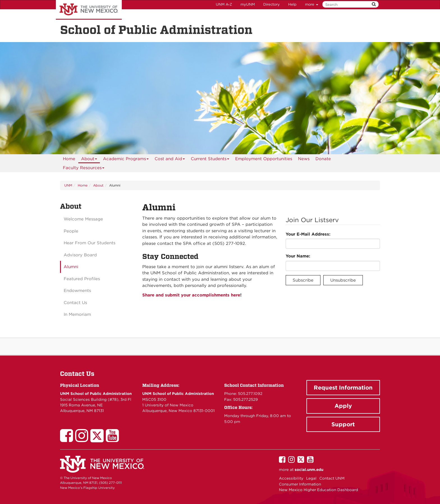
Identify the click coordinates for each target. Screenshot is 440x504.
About (89, 160)
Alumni (71, 267)
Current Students (210, 160)
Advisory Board (80, 255)
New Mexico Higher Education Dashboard (318, 490)
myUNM (248, 4)
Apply (343, 406)
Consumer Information (300, 484)
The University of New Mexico (89, 10)
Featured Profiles (82, 279)
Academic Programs (126, 160)
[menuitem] (69, 159)
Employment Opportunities (264, 159)
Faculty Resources (84, 169)
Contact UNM (332, 478)
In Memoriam (77, 314)
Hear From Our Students (90, 243)
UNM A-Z (224, 4)
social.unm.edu (309, 470)
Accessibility (291, 478)
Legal (311, 478)
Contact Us (75, 303)
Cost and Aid (170, 160)
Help (292, 4)
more (312, 4)
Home (69, 159)
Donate (323, 159)
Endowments (77, 291)
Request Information (343, 388)
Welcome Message (83, 219)
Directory (271, 4)
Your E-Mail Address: (308, 234)
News (304, 159)
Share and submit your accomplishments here (191, 295)
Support (343, 424)
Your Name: (298, 256)
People (71, 231)
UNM (68, 185)
